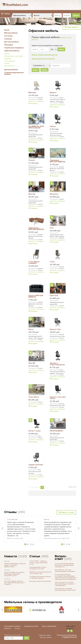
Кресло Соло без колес (58, 398)
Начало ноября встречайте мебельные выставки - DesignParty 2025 (14, 574)
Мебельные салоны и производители (33, 602)
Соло (52, 262)
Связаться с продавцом (36, 101)
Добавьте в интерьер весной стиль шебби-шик (40, 573)
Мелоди (32, 93)
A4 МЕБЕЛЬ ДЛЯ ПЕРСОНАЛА (36, 127)
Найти (61, 49)
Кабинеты (8, 59)
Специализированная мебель (14, 73)
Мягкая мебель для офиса (14, 56)
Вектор (47, 519)
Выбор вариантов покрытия (43, 59)
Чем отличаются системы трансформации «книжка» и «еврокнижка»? (65, 584)
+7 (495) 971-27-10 (69, 637)
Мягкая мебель (11, 33)
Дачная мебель (11, 70)
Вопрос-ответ (61, 558)
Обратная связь (45, 635)
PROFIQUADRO (56, 431)
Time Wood (34, 397)
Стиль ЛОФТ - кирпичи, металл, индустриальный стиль (38, 563)
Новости (11, 556)
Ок (26, 638)
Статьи (35, 556)
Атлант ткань (35, 431)
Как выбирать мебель (12, 626)
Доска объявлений (49, 626)
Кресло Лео (55, 329)
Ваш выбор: (73, 27)
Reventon (54, 194)
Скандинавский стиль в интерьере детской (38, 568)
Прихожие (9, 45)
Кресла (7, 54)
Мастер (32, 194)
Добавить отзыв (66, 512)
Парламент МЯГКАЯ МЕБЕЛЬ (36, 229)
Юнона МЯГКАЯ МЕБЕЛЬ (36, 296)
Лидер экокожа (36, 465)
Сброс (44, 70)
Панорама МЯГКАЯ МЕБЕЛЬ (58, 161)
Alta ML (32, 363)
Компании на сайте (31, 626)
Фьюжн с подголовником (57, 364)
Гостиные (8, 36)
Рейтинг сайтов (46, 637)
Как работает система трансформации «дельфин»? (65, 571)
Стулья (7, 63)
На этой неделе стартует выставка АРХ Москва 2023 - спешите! (15, 583)
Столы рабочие (10, 61)
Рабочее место (10, 66)
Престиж (54, 296)
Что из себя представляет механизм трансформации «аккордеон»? (64, 565)
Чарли (53, 126)
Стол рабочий (12, 519)
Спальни (8, 39)
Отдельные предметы (14, 48)
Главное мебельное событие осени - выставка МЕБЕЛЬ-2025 (15, 565)
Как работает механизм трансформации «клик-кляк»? (65, 589)
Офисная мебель (12, 51)
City (52, 228)
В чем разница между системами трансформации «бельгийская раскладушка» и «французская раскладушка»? (66, 577)
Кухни (7, 30)
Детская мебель (11, 42)
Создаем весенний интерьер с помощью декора (40, 577)
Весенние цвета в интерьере (40, 581)
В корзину (34, 104)
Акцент (53, 93)
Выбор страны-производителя (44, 55)
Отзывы (10, 512)
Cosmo (32, 160)
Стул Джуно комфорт (34, 263)
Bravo (31, 329)
